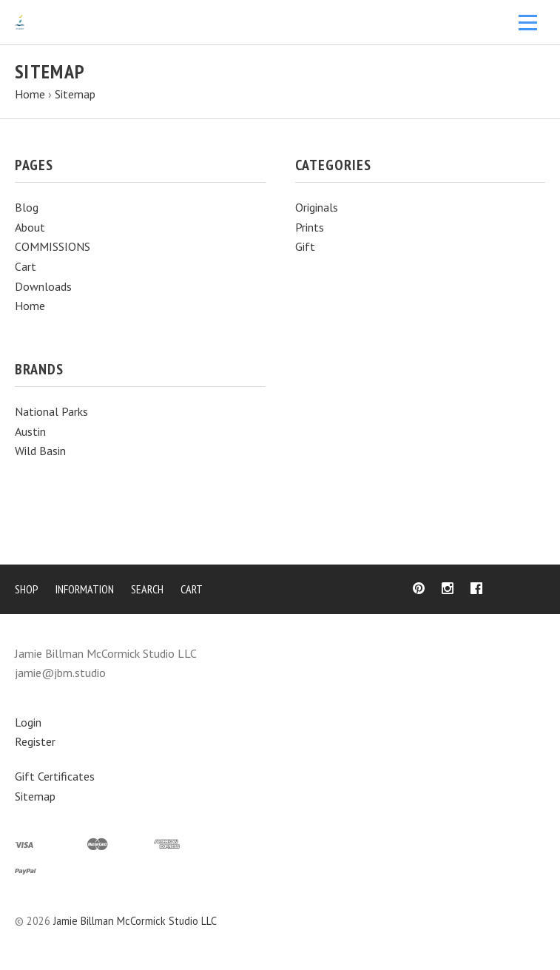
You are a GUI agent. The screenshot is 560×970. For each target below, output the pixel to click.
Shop (27, 589)
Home (30, 306)
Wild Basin (40, 451)
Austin (30, 431)
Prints (310, 227)
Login (28, 722)
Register (35, 741)
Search (147, 589)
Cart (26, 266)
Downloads (43, 286)
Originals (317, 207)
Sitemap (35, 796)
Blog (27, 207)
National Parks (51, 411)
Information (85, 589)
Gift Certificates (55, 776)
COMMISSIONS (53, 246)
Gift (305, 246)
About (30, 227)
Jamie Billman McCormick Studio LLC (135, 921)
